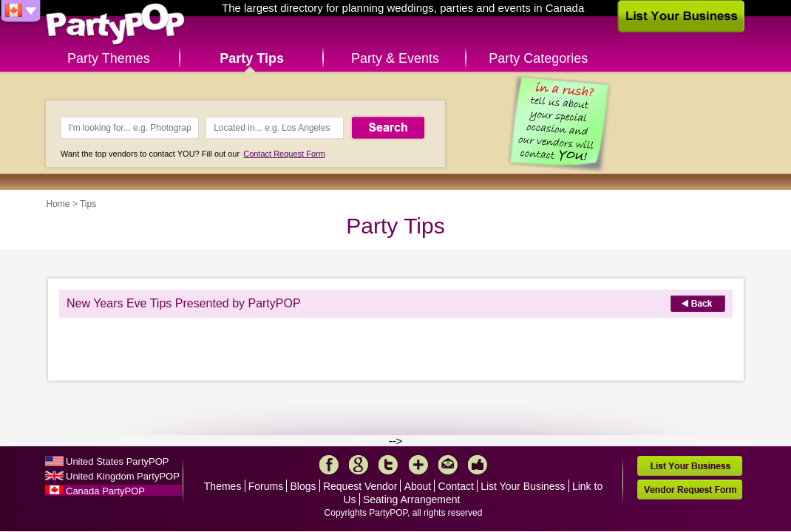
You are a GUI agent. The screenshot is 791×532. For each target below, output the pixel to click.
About (418, 486)
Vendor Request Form (690, 490)
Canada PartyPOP (105, 491)
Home (58, 204)
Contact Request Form (284, 154)
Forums (266, 486)
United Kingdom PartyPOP (123, 476)
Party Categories (538, 58)
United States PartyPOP (117, 461)
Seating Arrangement (412, 499)
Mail (448, 465)
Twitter (388, 465)
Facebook (329, 465)
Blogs (303, 486)
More (418, 465)
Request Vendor (360, 486)
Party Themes (109, 58)
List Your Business (523, 486)
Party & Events (395, 58)
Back (698, 303)
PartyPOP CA (115, 25)
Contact (456, 486)
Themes (223, 486)
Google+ (359, 465)
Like (478, 465)
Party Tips (252, 58)
